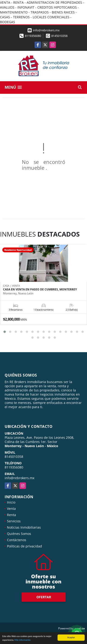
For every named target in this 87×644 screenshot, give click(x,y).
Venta (11, 509)
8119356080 (33, 36)
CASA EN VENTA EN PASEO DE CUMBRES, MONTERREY (40, 289)
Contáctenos (17, 540)
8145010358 (59, 36)
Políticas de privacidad (24, 546)
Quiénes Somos (19, 534)
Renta (11, 515)
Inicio (11, 502)
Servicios (14, 521)
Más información (23, 640)
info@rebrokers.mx (19, 478)
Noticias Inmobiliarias (24, 527)
